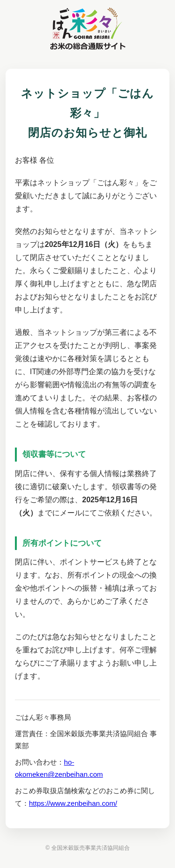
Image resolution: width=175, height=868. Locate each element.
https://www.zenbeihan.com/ (73, 803)
